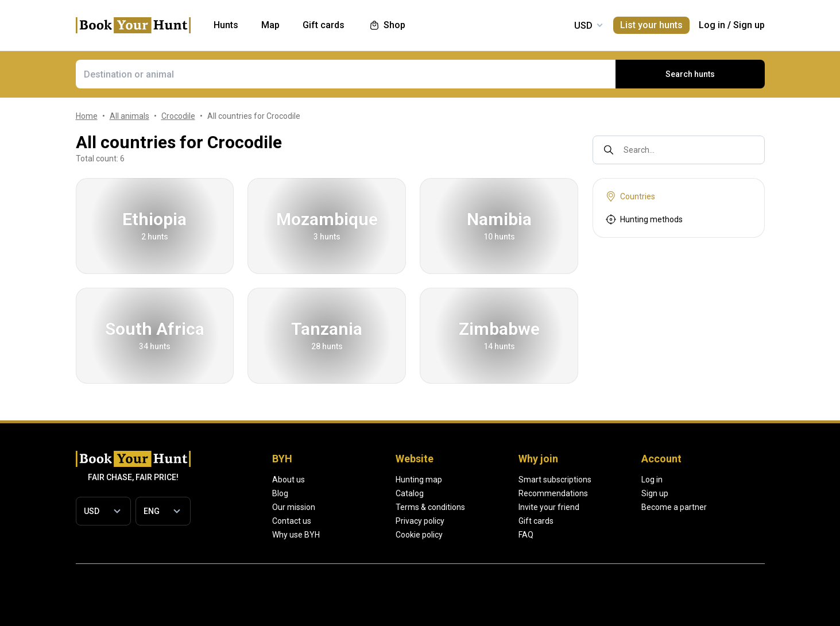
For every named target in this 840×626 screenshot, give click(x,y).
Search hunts (690, 74)
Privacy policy (461, 521)
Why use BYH (296, 535)
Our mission (294, 507)
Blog (280, 493)
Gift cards (618, 521)
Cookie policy (460, 535)
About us (289, 480)
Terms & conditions (471, 507)
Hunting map (460, 480)
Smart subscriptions (637, 480)
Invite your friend (631, 507)
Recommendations (635, 493)
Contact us (292, 521)
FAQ (608, 535)
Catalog (450, 493)
